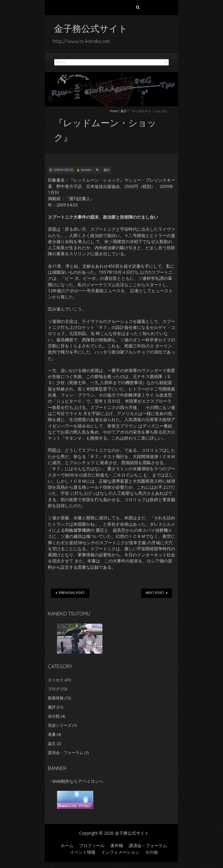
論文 (52, 743)
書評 (124, 111)
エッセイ (56, 680)
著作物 (117, 845)
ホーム (67, 845)
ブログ (54, 689)
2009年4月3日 (64, 170)
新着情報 (56, 698)
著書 (52, 734)
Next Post (157, 593)
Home (113, 111)
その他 (151, 852)
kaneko (86, 170)
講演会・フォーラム (66, 752)
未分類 (54, 716)
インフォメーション (120, 852)
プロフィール (92, 845)
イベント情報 (83, 852)
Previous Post (70, 593)
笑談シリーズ (60, 725)
